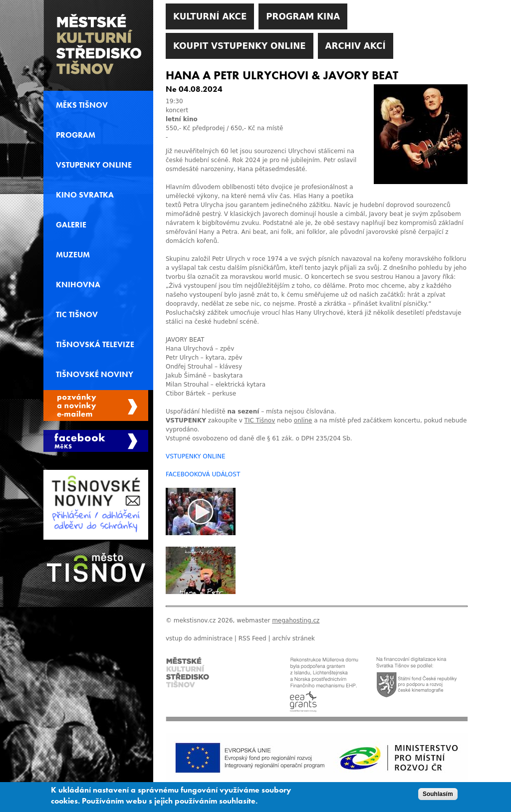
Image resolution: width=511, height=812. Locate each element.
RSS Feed (253, 638)
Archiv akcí (356, 46)
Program (76, 135)
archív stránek (293, 638)
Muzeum (73, 255)
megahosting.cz (296, 620)
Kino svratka (85, 195)
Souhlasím (438, 798)
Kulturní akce (210, 16)
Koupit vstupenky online (240, 46)
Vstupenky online (94, 165)
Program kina (303, 16)
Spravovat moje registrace (96, 406)
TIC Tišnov (77, 315)
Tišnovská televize (95, 345)
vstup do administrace (199, 638)
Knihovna (78, 285)
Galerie (71, 225)
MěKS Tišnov (82, 105)
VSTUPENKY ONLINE (196, 456)
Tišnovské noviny (95, 375)
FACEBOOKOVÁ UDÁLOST (203, 474)
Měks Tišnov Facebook (96, 441)
